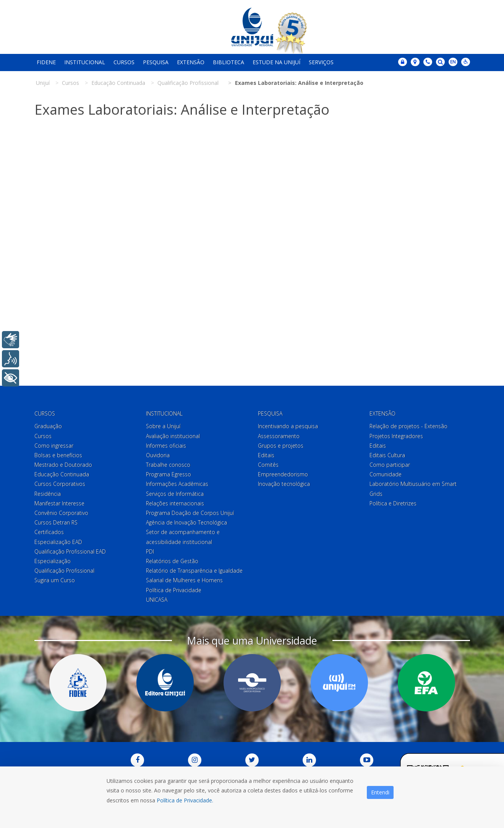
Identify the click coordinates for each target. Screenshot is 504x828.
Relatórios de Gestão (172, 561)
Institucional (85, 62)
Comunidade (386, 474)
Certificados (49, 532)
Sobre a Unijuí (163, 426)
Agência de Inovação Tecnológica (186, 522)
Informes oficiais (166, 446)
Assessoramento (279, 436)
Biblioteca (229, 62)
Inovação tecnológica (284, 484)
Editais (266, 455)
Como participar (390, 465)
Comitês (268, 465)
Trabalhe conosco (168, 465)
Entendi (380, 792)
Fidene (46, 62)
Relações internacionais (175, 503)
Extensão (191, 62)
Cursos (124, 62)
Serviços (321, 62)
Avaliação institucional (173, 436)
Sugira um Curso (55, 580)
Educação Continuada (62, 474)
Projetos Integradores (396, 436)
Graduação (48, 426)
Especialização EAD (58, 542)
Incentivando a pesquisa (288, 426)
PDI (150, 551)
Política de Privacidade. (185, 800)
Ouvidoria (158, 455)
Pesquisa (156, 62)
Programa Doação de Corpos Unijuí (190, 513)
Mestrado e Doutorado (63, 465)
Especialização (53, 561)
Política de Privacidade (174, 590)
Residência (48, 494)
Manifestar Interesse (59, 503)
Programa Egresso (169, 474)
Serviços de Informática (175, 494)
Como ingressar (54, 446)
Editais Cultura (387, 455)
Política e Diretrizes (393, 503)
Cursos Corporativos (60, 484)
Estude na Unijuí (276, 62)
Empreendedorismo (283, 474)
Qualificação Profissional (64, 571)
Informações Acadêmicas (177, 484)
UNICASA (157, 600)
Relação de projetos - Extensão (408, 426)
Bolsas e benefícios (58, 455)
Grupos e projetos (281, 446)
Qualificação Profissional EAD (70, 551)
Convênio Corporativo (61, 513)
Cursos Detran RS (56, 522)
